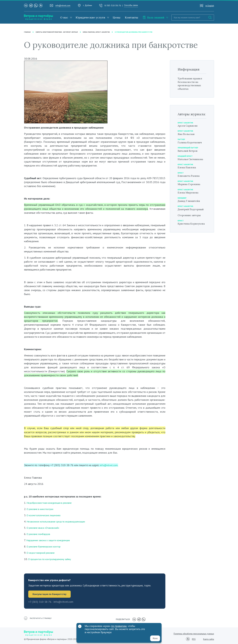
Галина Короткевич (191, 142)
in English (210, 6)
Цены (117, 17)
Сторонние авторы (191, 219)
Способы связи (131, 5)
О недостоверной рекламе (42, 553)
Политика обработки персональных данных (194, 633)
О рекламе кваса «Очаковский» (45, 528)
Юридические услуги (90, 17)
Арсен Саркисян (189, 126)
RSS (194, 638)
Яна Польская (187, 134)
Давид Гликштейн (190, 201)
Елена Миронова (189, 192)
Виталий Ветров (189, 151)
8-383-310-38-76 (113, 5)
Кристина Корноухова (186, 229)
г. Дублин (88, 5)
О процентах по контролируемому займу (52, 559)
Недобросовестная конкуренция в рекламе (52, 503)
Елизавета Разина (190, 176)
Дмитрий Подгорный (186, 211)
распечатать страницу (39, 619)
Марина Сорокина (190, 184)
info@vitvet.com (63, 5)
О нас (64, 17)
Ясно (155, 638)
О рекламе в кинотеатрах (42, 509)
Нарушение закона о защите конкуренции (51, 540)
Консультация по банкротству (51, 594)
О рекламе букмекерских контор (46, 547)
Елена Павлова (188, 167)
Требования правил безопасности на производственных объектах (191, 84)
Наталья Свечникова (192, 159)
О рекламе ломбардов (40, 534)
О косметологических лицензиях (46, 515)
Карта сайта (209, 639)
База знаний (153, 17)
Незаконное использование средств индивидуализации (59, 521)
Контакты (132, 17)
